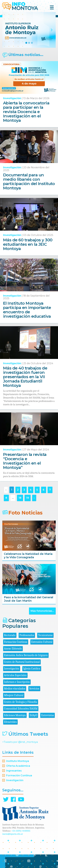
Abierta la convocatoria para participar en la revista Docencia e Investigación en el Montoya (26, 112)
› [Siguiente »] (34, 498)
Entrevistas (47, 715)
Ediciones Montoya (15, 715)
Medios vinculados (15, 689)
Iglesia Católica (32, 669)
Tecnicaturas (45, 635)
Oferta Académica (18, 766)
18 (20, 498)
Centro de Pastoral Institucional (22, 662)
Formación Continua (16, 642)
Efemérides (10, 722)
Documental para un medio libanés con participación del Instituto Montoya (29, 181)
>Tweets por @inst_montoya (20, 742)
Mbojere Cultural (14, 695)
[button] (6, 30)
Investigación (12, 98)
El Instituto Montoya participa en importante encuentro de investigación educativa (27, 310)
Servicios (34, 689)
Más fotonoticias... (42, 611)
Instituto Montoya (18, 761)
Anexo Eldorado (13, 649)
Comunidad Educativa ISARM (21, 709)
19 (28, 498)
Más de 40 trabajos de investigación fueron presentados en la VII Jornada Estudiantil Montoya (25, 377)
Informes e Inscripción (17, 682)
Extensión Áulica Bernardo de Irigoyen (26, 655)
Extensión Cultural (42, 642)
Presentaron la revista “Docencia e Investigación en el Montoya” (25, 461)
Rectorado (10, 635)
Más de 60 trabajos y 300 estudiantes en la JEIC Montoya (28, 244)
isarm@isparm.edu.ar (13, 834)
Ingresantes (14, 771)
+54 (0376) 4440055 (21, 831)
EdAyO (33, 715)
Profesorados (27, 635)
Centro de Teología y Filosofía (21, 702)
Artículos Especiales (15, 675)
